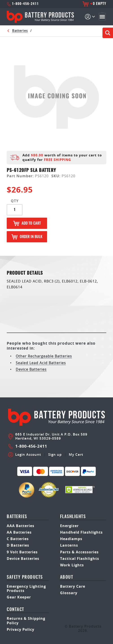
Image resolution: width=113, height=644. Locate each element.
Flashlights (73, 517)
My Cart (76, 455)
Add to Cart (27, 223)
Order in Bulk (27, 237)
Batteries (20, 31)
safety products (25, 577)
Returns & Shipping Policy (26, 621)
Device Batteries (31, 369)
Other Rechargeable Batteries (44, 356)
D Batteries (18, 545)
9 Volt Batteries (22, 552)
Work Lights (72, 565)
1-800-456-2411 (23, 4)
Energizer (69, 526)
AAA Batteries (21, 526)
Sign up (55, 455)
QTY (15, 201)
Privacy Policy (21, 629)
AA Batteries (19, 532)
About (67, 577)
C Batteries (18, 539)
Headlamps (71, 539)
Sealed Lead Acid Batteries (41, 363)
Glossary (69, 593)
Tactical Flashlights (80, 559)
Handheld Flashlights (81, 532)
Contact (15, 610)
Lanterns (69, 545)
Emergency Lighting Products (26, 588)
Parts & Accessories (79, 552)
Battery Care (73, 586)
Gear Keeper (19, 597)
